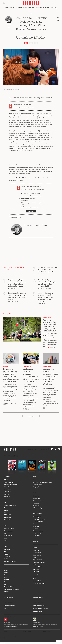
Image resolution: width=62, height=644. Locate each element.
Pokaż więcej (31, 416)
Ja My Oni (7, 494)
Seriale (6, 577)
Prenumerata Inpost (32, 449)
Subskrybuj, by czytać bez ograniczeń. (24, 107)
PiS (5, 508)
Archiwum (36, 572)
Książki (6, 570)
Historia (36, 557)
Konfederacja (8, 517)
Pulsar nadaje (37, 536)
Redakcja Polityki (8, 597)
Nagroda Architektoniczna (11, 589)
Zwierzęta (36, 569)
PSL (5, 513)
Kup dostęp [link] (31, 212)
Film (31, 14)
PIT (5, 552)
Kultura (25, 8)
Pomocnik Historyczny (10, 485)
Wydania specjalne (9, 482)
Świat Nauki (7, 492)
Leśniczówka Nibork (48, 632)
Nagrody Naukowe (39, 487)
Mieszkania (7, 550)
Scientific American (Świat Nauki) (43, 482)
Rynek (21, 8)
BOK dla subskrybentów (10, 606)
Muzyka (6, 573)
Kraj (14, 8)
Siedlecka (36, 496)
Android (8, 623)
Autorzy (36, 574)
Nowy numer (9, 8)
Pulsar (35, 480)
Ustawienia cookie (38, 612)
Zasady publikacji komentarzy (41, 600)
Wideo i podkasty (40, 8)
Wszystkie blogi (38, 508)
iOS (5, 623)
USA (5, 533)
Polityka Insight (27, 632)
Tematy (35, 576)
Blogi (34, 8)
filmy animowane (15, 218)
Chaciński (36, 503)
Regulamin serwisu (38, 597)
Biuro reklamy (8, 600)
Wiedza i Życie (8, 489)
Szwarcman (37, 498)
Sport (35, 565)
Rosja (5, 538)
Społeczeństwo (38, 560)
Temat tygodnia (38, 517)
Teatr (5, 582)
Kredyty (6, 559)
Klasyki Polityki (38, 567)
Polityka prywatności (39, 603)
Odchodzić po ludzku (39, 562)
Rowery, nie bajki (38, 531)
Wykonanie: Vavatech (47, 634)
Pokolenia (48, 8)
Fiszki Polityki (37, 623)
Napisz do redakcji (9, 603)
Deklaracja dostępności (39, 606)
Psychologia (37, 529)
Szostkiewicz (37, 501)
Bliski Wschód (8, 536)
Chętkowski (37, 506)
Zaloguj (55, 3)
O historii (36, 526)
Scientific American (10, 487)
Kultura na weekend (39, 519)
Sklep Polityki (37, 581)
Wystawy (6, 580)
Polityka (6, 480)
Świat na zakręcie (38, 522)
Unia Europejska (9, 531)
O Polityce (6, 609)
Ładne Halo (34, 634)
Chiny (5, 540)
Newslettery (37, 550)
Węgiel (6, 554)
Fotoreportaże (37, 555)
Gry (5, 585)
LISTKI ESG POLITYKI (10, 561)
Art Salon (7, 592)
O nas (35, 579)
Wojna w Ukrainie (9, 529)
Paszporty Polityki (9, 587)
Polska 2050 (7, 515)
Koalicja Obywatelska (10, 506)
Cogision (30, 634)
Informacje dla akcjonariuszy (41, 609)
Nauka (30, 8)
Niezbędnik (7, 496)
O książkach (37, 524)
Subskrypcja (44, 449)
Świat (17, 8)
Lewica (6, 510)
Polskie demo (37, 533)
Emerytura (7, 557)
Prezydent (7, 520)
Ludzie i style (37, 553)
